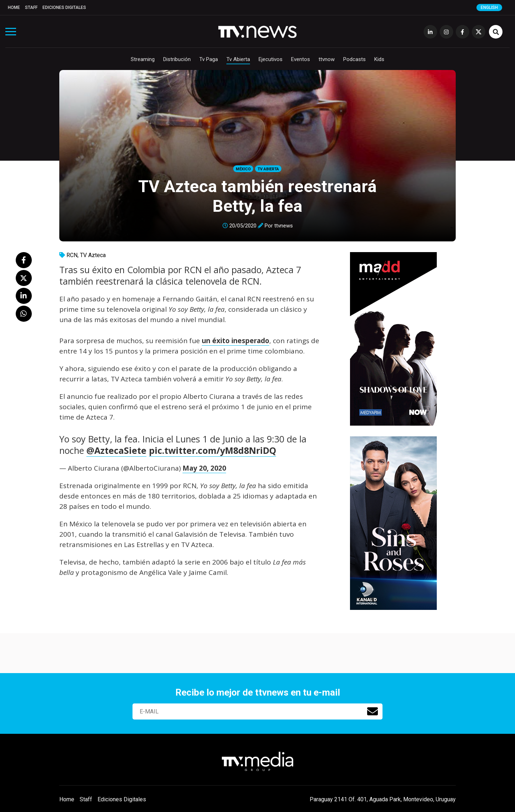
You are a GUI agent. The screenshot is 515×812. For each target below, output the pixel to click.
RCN (72, 255)
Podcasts (354, 59)
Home (14, 7)
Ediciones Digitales (64, 7)
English (489, 7)
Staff (31, 7)
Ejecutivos (271, 59)
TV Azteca (93, 255)
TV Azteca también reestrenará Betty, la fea (257, 196)
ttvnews (284, 226)
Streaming (143, 59)
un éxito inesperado (236, 341)
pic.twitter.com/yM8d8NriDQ (212, 450)
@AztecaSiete (116, 450)
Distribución (177, 59)
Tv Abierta (238, 59)
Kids (379, 59)
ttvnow (327, 59)
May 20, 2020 (204, 468)
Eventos (301, 59)
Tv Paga (209, 59)
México (243, 169)
